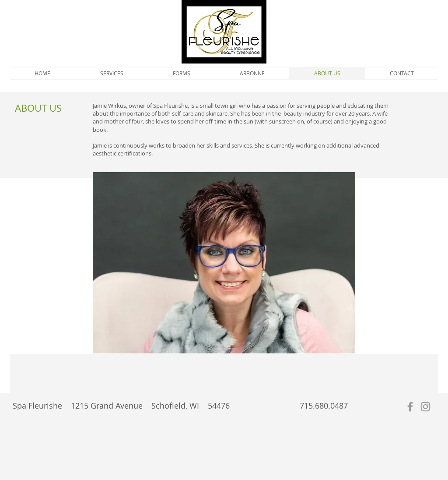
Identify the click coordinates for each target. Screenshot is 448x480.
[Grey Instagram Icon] (425, 407)
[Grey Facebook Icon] (410, 407)
